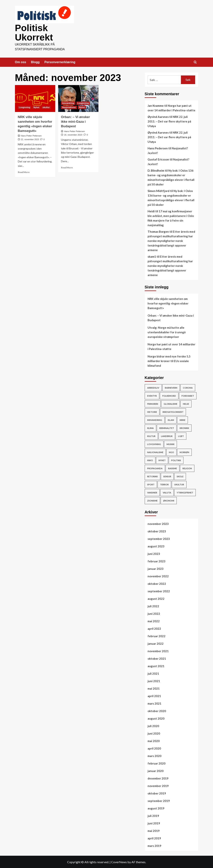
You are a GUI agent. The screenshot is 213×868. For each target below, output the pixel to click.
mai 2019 (154, 830)
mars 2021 (154, 703)
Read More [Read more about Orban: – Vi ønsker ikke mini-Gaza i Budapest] (67, 167)
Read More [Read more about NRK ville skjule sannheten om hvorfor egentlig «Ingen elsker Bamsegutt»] (24, 172)
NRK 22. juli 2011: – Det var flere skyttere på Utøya (169, 121)
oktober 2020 (157, 711)
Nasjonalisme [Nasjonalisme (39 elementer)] (155, 452)
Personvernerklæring (60, 62)
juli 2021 (153, 673)
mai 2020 (154, 741)
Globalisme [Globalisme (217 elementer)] (170, 403)
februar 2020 (156, 763)
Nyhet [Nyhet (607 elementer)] (162, 460)
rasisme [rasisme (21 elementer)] (173, 468)
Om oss (21, 62)
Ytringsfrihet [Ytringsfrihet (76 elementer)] (185, 492)
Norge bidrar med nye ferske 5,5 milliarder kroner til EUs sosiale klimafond (169, 361)
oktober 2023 (157, 531)
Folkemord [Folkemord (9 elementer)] (169, 395)
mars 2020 (154, 755)
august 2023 (156, 546)
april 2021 (154, 696)
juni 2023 (154, 553)
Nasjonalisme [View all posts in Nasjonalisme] (69, 107)
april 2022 (154, 628)
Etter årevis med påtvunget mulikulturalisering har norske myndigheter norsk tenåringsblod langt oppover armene (171, 240)
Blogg (35, 62)
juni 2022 (154, 613)
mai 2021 (154, 688)
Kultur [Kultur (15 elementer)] (151, 436)
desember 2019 (158, 778)
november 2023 (158, 523)
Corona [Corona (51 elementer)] (188, 387)
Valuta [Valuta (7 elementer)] (167, 492)
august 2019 (156, 808)
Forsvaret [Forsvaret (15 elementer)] (188, 395)
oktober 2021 (157, 658)
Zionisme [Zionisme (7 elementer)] (152, 500)
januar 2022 (156, 643)
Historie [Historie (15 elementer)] (152, 412)
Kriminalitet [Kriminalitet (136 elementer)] (167, 428)
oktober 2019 (157, 793)
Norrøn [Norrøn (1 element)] (184, 452)
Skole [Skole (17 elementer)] (180, 476)
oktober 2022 (157, 583)
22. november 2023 (30, 139)
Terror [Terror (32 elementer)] (164, 484)
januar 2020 (156, 770)
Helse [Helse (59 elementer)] (186, 403)
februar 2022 (156, 636)
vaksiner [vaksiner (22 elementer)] (152, 492)
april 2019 (154, 838)
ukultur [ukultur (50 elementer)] (179, 484)
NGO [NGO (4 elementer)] (171, 452)
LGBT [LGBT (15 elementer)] (181, 436)
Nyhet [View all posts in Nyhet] (36, 107)
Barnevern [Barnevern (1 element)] (171, 387)
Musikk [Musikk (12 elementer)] (170, 444)
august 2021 (156, 666)
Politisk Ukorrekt (34, 32)
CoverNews (119, 862)
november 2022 (158, 576)
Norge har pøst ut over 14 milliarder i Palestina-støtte (171, 346)
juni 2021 (154, 681)
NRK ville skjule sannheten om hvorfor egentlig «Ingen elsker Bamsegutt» (168, 303)
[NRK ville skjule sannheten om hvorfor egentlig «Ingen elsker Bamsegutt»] (35, 98)
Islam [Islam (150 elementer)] (171, 420)
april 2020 (154, 748)
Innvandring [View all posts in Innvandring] (68, 103)
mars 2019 (154, 845)
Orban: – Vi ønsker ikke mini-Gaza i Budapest (76, 121)
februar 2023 (156, 561)
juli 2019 (153, 815)
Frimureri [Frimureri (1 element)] (153, 403)
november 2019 (158, 785)
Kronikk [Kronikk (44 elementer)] (184, 428)
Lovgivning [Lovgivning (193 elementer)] (154, 444)
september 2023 (159, 538)
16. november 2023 (73, 134)
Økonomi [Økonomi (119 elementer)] (169, 500)
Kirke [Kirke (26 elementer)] (182, 420)
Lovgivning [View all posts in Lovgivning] (25, 107)
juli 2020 (153, 726)
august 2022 (156, 598)
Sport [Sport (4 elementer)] (151, 484)
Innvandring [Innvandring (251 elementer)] (155, 420)
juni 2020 (154, 733)
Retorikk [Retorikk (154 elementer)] (152, 476)
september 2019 (159, 800)
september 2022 (159, 591)
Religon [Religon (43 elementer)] (187, 468)
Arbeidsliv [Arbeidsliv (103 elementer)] (153, 387)
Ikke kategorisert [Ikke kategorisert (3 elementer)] (173, 412)
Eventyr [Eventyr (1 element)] (152, 395)
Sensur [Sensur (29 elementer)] (167, 476)
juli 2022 (153, 606)
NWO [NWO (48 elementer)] (150, 460)
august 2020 (156, 718)
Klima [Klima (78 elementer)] (150, 428)
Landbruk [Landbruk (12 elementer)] (167, 436)
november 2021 (158, 651)
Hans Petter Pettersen (31, 135)
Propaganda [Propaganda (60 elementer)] (155, 468)
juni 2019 (154, 823)
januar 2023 (156, 568)
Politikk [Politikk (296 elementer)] (176, 460)
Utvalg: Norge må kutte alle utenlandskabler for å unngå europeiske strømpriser (167, 332)
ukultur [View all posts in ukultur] (46, 107)
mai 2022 (154, 621)
